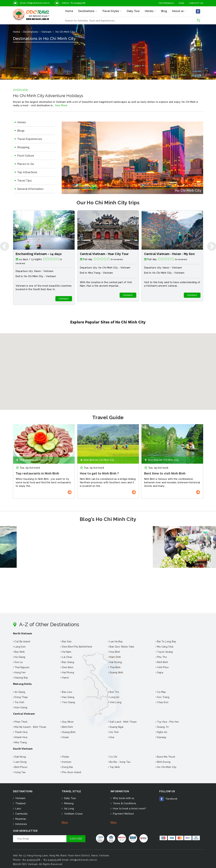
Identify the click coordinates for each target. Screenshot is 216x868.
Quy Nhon (67, 722)
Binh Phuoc (20, 767)
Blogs (21, 131)
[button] (108, 368)
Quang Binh (68, 732)
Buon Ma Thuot (165, 757)
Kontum (66, 762)
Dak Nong (20, 757)
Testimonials (166, 3)
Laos (18, 809)
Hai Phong (67, 672)
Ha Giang (19, 657)
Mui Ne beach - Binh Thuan (30, 727)
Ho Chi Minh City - (174, 268)
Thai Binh (114, 667)
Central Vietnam (24, 714)
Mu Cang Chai (165, 647)
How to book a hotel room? (129, 809)
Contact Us (196, 3)
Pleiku (65, 757)
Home (69, 11)
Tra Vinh (19, 702)
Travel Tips (24, 181)
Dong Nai (67, 767)
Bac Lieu (66, 692)
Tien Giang (68, 702)
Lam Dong (20, 762)
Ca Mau (161, 692)
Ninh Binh (162, 662)
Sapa (159, 672)
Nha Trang (159, 273)
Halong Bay (21, 678)
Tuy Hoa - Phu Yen (167, 722)
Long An (114, 697)
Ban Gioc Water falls (121, 647)
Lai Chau (66, 657)
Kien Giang (20, 707)
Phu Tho (161, 657)
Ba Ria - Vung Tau (119, 762)
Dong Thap (20, 697)
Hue (111, 737)
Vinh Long (115, 702)
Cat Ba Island (22, 642)
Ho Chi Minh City (34, 276)
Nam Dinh (115, 657)
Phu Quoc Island (71, 772)
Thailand (20, 803)
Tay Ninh (114, 767)
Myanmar (20, 819)
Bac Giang (67, 662)
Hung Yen (19, 672)
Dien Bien (67, 667)
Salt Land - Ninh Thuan (122, 722)
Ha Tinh (113, 732)
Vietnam (48, 271)
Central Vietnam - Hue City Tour (169, 254)
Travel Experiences (30, 139)
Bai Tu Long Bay (166, 642)
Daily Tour (133, 11)
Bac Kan (66, 642)
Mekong (68, 803)
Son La (18, 662)
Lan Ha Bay (116, 642)
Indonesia (21, 824)
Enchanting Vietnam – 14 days (103, 254)
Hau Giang (67, 697)
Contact (64, 299)
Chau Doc (162, 702)
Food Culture (26, 156)
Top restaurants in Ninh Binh (102, 473)
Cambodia (21, 814)
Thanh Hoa (20, 732)
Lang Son (19, 647)
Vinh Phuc (162, 667)
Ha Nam (66, 652)
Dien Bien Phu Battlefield (76, 647)
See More (61, 105)
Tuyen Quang (164, 652)
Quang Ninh (116, 672)
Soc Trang (162, 697)
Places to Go (26, 164)
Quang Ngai (116, 727)
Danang (161, 737)
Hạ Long (69, 809)
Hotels (22, 122)
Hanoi (65, 678)
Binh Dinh (67, 727)
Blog (164, 11)
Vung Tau (19, 772)
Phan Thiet (20, 722)
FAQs (181, 3)
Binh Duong (163, 762)
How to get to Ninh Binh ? (164, 473)
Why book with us (123, 798)
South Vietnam (23, 749)
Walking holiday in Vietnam (37, 254)
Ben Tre (114, 692)
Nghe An (161, 732)
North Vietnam (23, 634)
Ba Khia (21, 473)
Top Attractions (27, 172)
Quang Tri (162, 727)
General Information (30, 189)
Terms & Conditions (124, 803)
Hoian (65, 737)
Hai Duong (115, 662)
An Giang (19, 692)
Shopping (23, 147)
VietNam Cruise (73, 814)
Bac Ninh (19, 652)
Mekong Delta (22, 684)
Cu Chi (113, 757)
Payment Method (123, 814)
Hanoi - (39, 271)
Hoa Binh (114, 652)
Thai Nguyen (21, 667)
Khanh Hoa (20, 737)
